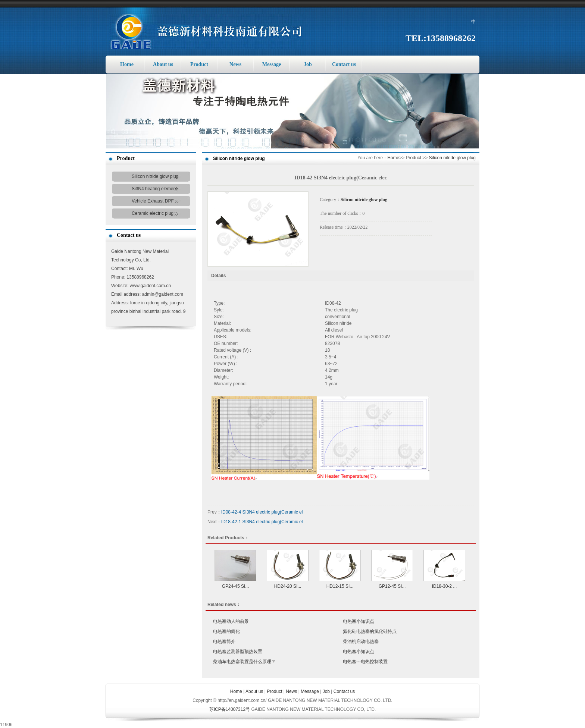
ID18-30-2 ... (445, 586)
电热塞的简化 (226, 631)
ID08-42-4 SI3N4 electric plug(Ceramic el (262, 512)
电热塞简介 (224, 641)
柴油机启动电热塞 (361, 641)
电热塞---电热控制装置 (365, 662)
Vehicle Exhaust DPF (153, 201)
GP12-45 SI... (392, 586)
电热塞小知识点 (359, 621)
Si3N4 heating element (154, 189)
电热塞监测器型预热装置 (238, 652)
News (235, 64)
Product (199, 64)
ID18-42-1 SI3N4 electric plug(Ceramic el (262, 522)
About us (163, 64)
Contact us (344, 64)
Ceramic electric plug (153, 213)
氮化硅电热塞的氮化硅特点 (370, 631)
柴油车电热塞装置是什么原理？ (244, 662)
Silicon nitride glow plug (155, 176)
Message (272, 64)
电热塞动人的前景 (231, 621)
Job (308, 64)
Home (127, 64)
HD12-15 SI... (340, 586)
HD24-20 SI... (288, 586)
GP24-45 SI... (236, 586)
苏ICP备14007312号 (230, 709)
